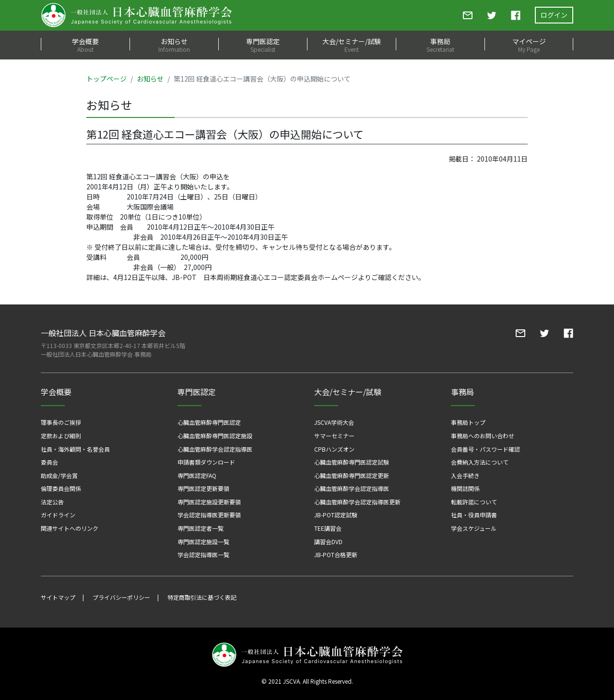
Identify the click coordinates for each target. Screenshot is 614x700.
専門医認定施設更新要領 (209, 502)
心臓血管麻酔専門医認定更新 (352, 475)
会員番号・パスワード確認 (485, 449)
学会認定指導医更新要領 (209, 515)
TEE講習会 (328, 528)
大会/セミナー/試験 (351, 45)
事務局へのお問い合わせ (483, 436)
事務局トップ (468, 422)
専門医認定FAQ (197, 475)
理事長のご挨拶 (61, 422)
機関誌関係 (465, 488)
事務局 (440, 45)
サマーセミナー (334, 436)
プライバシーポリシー (121, 597)
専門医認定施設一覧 (203, 542)
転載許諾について (474, 502)
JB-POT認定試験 (336, 515)
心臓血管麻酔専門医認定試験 (352, 462)
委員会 (49, 462)
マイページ (529, 45)
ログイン (554, 15)
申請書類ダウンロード (206, 462)
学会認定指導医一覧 (203, 554)
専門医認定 (263, 45)
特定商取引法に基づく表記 (202, 597)
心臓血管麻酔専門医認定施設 (215, 436)
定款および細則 (61, 436)
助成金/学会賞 (59, 475)
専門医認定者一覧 (201, 528)
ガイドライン (58, 515)
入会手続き (465, 475)
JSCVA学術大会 (334, 422)
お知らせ (174, 45)
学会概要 (85, 45)
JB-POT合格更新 (336, 554)
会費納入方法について (480, 462)
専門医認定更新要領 (203, 488)
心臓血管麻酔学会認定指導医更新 (357, 502)
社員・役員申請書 (474, 515)
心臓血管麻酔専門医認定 (209, 422)
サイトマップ (58, 597)
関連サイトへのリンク (70, 528)
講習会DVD (328, 542)
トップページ (106, 79)
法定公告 (52, 502)
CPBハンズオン (334, 449)
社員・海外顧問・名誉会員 (75, 449)
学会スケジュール (474, 528)
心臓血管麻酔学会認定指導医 (215, 449)
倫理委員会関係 (61, 488)
